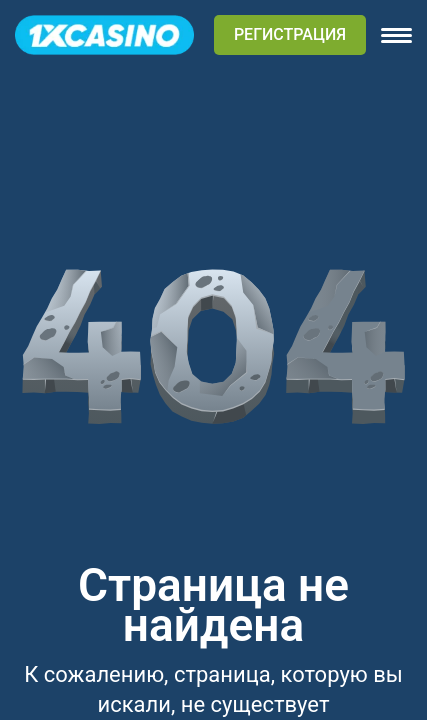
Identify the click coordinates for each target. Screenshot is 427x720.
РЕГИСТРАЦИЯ (290, 34)
